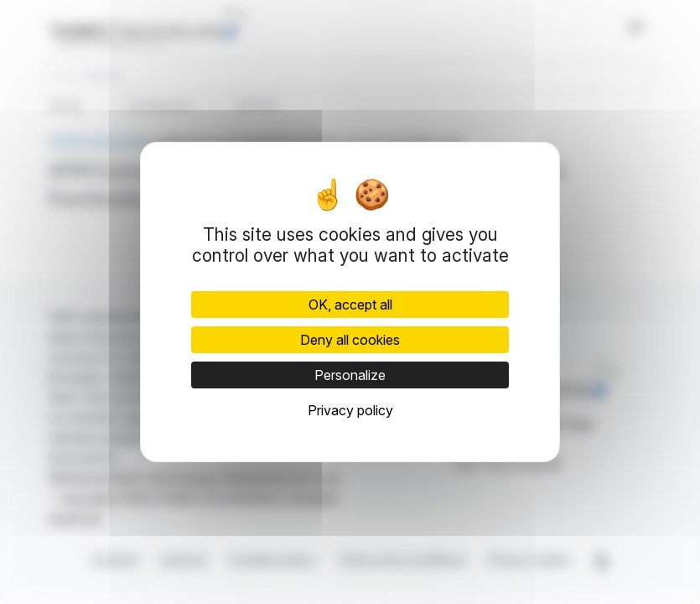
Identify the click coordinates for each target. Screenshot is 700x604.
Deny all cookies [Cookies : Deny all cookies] (350, 340)
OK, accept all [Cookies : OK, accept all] (350, 305)
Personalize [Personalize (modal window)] (350, 375)
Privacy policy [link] (350, 410)
